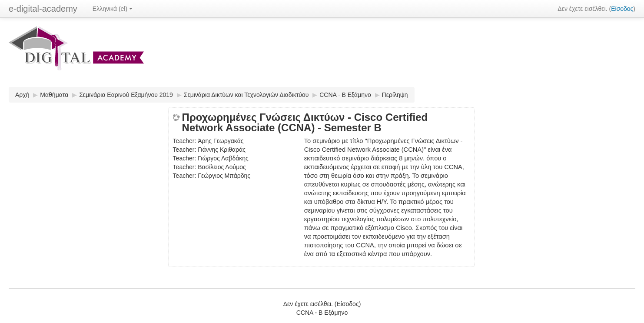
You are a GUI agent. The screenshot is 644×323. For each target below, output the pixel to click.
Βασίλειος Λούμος (222, 167)
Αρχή (22, 95)
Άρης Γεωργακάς (221, 141)
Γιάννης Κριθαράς (222, 150)
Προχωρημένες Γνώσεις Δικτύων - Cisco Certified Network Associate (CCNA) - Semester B (305, 123)
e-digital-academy (43, 9)
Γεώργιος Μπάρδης (224, 176)
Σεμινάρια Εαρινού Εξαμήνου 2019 (126, 95)
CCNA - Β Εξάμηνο (345, 95)
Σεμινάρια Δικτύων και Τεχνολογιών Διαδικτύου (246, 95)
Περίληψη (395, 95)
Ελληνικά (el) (113, 9)
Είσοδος (622, 9)
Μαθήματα (54, 95)
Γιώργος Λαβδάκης (223, 158)
